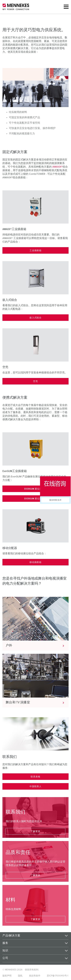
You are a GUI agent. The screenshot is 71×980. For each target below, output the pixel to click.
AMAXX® (57, 167)
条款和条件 (35, 976)
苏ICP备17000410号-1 (58, 976)
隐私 (20, 976)
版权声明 (7, 976)
